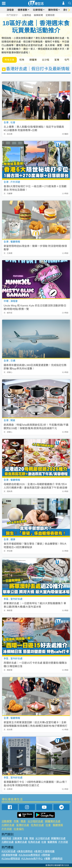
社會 (48, 825)
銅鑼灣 (35, 60)
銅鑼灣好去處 (53, 822)
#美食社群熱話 (25, 852)
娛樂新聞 (38, 15)
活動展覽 (7, 822)
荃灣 (59, 60)
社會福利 (19, 829)
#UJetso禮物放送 (11, 859)
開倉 (23, 822)
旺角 (23, 60)
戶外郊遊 (7, 829)
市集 (16, 822)
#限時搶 (46, 855)
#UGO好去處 (9, 852)
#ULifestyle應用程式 (29, 855)
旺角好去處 (37, 825)
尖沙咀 (48, 60)
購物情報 (53, 10)
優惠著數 (22, 10)
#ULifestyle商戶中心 (32, 859)
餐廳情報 (58, 825)
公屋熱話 (27, 15)
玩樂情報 (38, 10)
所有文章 (10, 60)
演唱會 (10, 10)
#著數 (47, 859)
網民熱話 (6, 839)
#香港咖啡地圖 (9, 855)
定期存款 (50, 15)
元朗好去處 (8, 825)
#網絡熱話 (57, 859)
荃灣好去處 (23, 825)
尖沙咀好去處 (35, 822)
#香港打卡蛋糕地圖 (44, 852)
